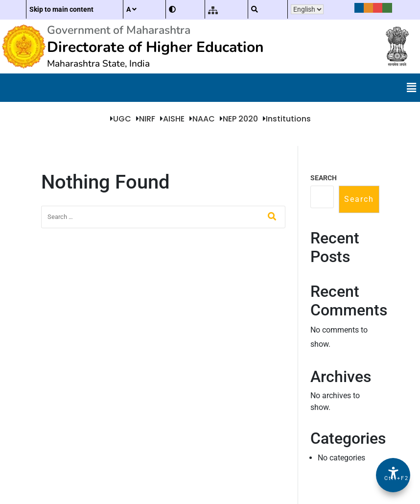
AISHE (174, 119)
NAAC (204, 119)
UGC (122, 119)
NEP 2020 (240, 119)
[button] (412, 88)
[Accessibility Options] (393, 475)
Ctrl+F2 (394, 478)
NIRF (147, 119)
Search (324, 178)
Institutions (288, 119)
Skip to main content (61, 9)
